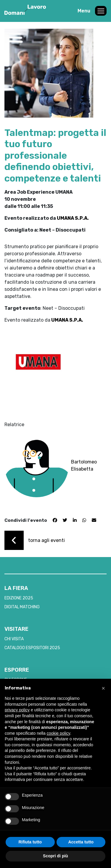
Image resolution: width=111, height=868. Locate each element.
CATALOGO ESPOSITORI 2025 (32, 648)
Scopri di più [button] (55, 856)
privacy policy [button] (17, 710)
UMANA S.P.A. (73, 218)
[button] (103, 688)
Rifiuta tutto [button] (30, 842)
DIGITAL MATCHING (22, 607)
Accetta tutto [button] (81, 842)
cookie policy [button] (58, 733)
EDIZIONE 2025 (19, 598)
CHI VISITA (14, 639)
